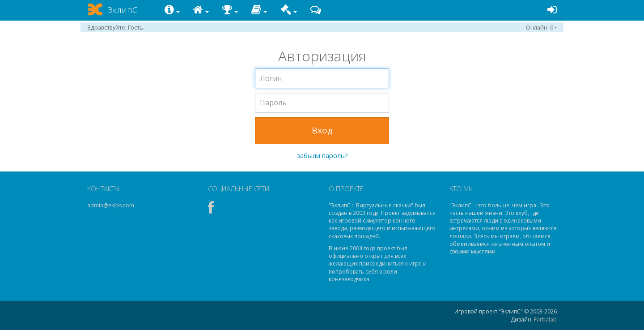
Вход (322, 130)
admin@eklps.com (111, 205)
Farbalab (545, 319)
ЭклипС (123, 10)
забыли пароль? (322, 155)
